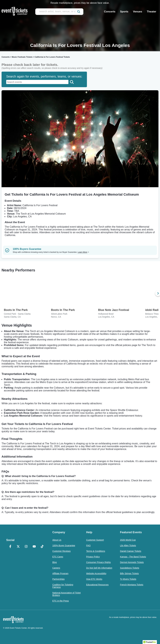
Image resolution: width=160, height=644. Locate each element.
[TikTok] (42, 547)
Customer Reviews (61, 551)
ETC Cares (58, 557)
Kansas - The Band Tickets (133, 557)
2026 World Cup (128, 540)
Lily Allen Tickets (128, 545)
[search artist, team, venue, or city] (59, 12)
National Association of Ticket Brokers (67, 594)
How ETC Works (94, 579)
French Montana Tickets (132, 585)
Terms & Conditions (96, 551)
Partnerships (59, 579)
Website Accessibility (96, 573)
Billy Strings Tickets (129, 573)
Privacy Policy (93, 557)
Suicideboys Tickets (130, 568)
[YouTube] (34, 547)
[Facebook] (10, 547)
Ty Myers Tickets (128, 579)
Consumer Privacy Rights (98, 562)
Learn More (83, 252)
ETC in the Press (61, 601)
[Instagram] (26, 547)
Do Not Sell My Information (99, 568)
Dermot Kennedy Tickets (132, 562)
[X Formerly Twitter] (18, 547)
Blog (55, 562)
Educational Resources (97, 585)
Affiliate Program (60, 573)
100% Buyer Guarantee (64, 545)
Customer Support (95, 540)
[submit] (79, 12)
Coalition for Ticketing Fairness (63, 586)
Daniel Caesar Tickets (131, 551)
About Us (57, 540)
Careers (56, 568)
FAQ (88, 545)
